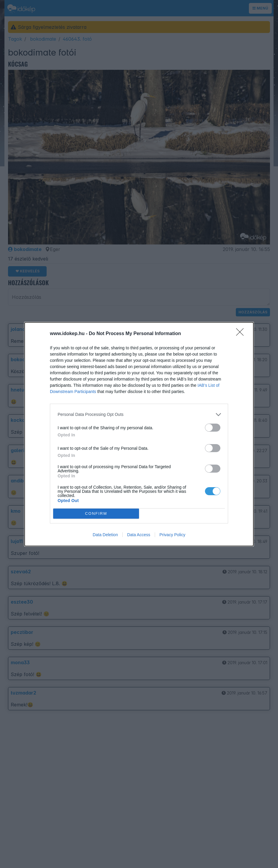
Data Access (139, 535)
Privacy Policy (172, 535)
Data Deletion (105, 535)
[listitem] (139, 415)
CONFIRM (96, 513)
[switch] (213, 428)
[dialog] (139, 434)
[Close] (242, 334)
